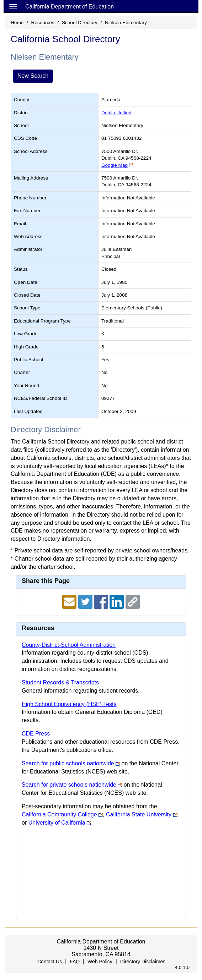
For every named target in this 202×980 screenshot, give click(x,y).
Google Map (115, 165)
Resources (43, 23)
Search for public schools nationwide (68, 763)
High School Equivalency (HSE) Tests (69, 704)
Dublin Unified (116, 113)
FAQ (75, 962)
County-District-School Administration (69, 645)
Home (17, 23)
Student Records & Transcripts (60, 682)
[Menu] (13, 6)
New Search (33, 76)
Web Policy (100, 962)
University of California (57, 823)
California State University (139, 814)
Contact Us (50, 962)
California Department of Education (70, 7)
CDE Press (36, 734)
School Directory (80, 23)
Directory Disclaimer (142, 962)
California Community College (59, 814)
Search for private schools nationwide (69, 785)
